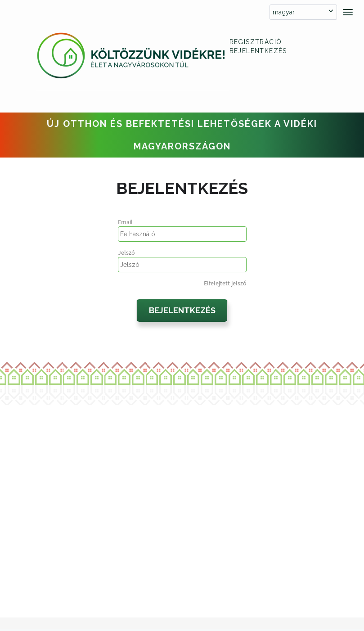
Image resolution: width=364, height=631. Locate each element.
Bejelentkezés (258, 51)
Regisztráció (256, 42)
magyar (284, 12)
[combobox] (303, 12)
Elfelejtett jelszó (225, 283)
